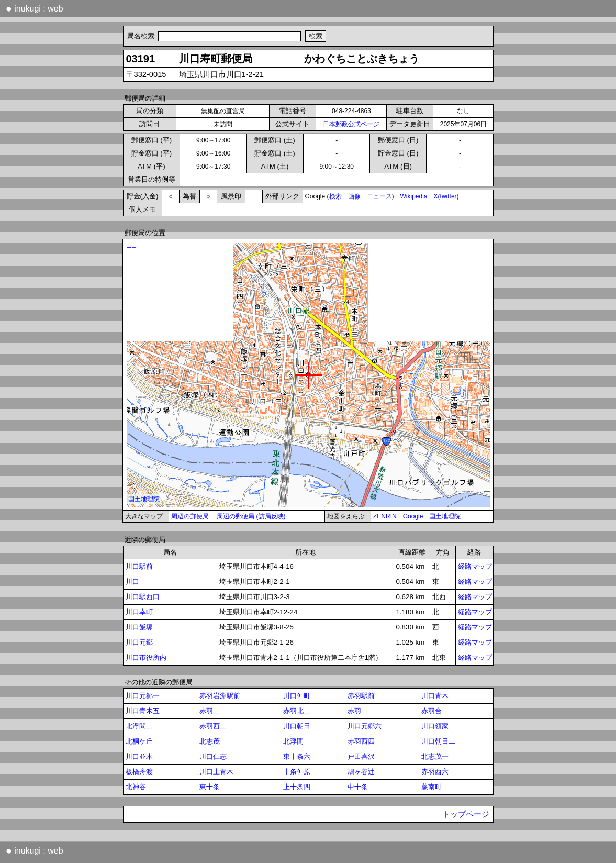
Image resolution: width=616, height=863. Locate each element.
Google (413, 516)
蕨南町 (432, 787)
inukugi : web (35, 8)
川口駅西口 (143, 597)
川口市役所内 (146, 657)
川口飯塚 (139, 627)
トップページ (466, 814)
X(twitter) (446, 196)
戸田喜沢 (361, 756)
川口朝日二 (438, 741)
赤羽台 (432, 711)
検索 (335, 196)
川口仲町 (297, 696)
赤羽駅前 (361, 696)
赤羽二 (210, 711)
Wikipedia (414, 196)
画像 (354, 196)
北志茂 (210, 741)
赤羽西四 (361, 741)
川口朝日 (297, 726)
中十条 (358, 787)
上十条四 (297, 787)
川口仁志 (213, 756)
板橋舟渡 (139, 772)
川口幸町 (139, 612)
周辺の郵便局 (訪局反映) (251, 516)
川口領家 (435, 726)
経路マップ (475, 566)
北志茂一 (435, 756)
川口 (132, 582)
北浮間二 (139, 726)
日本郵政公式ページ (351, 124)
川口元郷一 (143, 696)
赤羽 (354, 711)
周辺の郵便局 (190, 516)
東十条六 (297, 756)
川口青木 (435, 696)
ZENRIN (385, 516)
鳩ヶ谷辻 (361, 772)
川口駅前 (139, 566)
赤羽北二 (297, 711)
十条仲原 (297, 772)
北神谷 (136, 787)
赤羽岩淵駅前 (220, 696)
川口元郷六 (365, 726)
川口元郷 (139, 642)
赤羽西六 (435, 772)
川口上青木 (216, 772)
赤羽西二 (213, 726)
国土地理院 (445, 516)
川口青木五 (143, 711)
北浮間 (293, 741)
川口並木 (139, 756)
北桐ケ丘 (139, 741)
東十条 (210, 787)
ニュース (379, 196)
